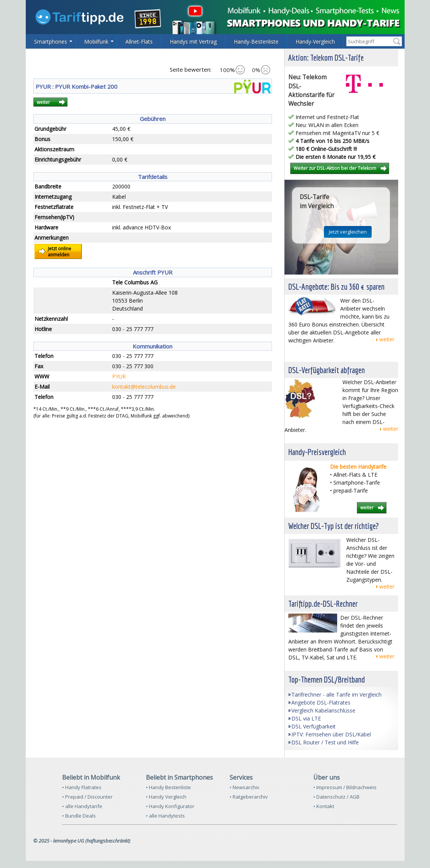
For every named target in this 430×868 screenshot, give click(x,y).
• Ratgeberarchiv (249, 797)
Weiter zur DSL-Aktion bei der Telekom (335, 168)
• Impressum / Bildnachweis (345, 787)
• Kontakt (324, 806)
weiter (43, 102)
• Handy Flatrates (82, 787)
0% (261, 70)
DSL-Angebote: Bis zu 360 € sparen (336, 286)
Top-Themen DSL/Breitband (327, 679)
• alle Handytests (165, 816)
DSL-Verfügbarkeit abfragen (327, 370)
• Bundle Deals (79, 816)
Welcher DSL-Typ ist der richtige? (334, 526)
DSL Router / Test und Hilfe (325, 742)
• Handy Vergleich (166, 797)
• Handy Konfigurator (170, 806)
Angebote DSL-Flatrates (321, 702)
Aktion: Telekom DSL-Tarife (326, 57)
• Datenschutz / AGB (336, 797)
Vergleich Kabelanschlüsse (323, 710)
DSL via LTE (306, 718)
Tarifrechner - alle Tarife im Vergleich (336, 695)
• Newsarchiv (245, 787)
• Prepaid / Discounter (87, 797)
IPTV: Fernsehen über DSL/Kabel (331, 734)
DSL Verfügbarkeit (314, 726)
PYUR (119, 376)
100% (232, 70)
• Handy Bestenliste (168, 787)
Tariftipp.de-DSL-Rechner (323, 604)
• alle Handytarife (82, 806)
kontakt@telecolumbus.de (144, 387)
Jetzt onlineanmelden (59, 251)
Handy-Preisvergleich (317, 452)
